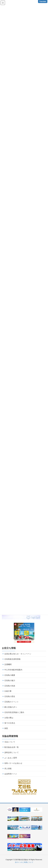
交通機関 (8, 664)
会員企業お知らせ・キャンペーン (18, 654)
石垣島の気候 (10, 686)
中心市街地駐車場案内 (13, 670)
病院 (6, 728)
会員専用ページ (11, 774)
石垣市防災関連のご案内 (14, 712)
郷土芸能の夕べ (11, 707)
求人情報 (8, 769)
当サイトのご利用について (24, 862)
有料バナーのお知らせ (13, 763)
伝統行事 (8, 691)
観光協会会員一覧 (12, 747)
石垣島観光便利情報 (12, 659)
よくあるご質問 (11, 758)
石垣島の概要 (10, 675)
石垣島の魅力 (10, 680)
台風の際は (9, 718)
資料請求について (12, 752)
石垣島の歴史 (10, 696)
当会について (10, 742)
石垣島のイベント (12, 702)
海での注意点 (10, 723)
